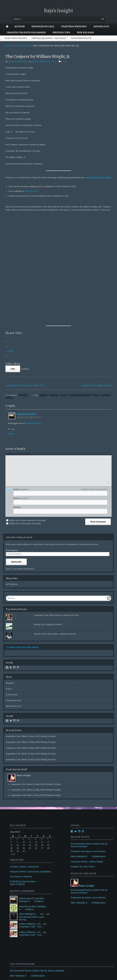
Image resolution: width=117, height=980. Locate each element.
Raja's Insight (59, 11)
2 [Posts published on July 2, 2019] (17, 733)
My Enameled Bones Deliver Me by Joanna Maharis (37, 864)
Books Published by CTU (81, 38)
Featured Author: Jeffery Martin (87, 755)
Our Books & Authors (21, 770)
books (63, 289)
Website (17, 401)
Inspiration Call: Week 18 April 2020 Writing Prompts (31, 653)
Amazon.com (31, 191)
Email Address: (12, 444)
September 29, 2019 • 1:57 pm (29, 311)
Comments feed (13, 594)
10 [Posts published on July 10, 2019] (24, 736)
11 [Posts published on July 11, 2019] (30, 736)
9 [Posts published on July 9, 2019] (17, 736)
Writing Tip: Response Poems (48, 518)
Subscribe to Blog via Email (19, 431)
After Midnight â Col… (32, 807)
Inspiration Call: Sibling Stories (96, 279)
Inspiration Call (43, 26)
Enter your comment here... (19, 348)
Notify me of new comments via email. (28, 414)
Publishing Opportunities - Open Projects (31, 884)
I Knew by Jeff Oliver (21, 894)
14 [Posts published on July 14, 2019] (48, 736)
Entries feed (12, 588)
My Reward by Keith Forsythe (25, 899)
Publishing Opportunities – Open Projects (49, 38)
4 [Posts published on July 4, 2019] (29, 733)
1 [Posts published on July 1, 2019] (11, 733)
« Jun (13, 748)
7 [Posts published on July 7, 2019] (48, 733)
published (106, 289)
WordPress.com (13, 600)
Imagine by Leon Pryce (83, 760)
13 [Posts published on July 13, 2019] (42, 736)
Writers (9, 291)
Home (9, 46)
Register (10, 577)
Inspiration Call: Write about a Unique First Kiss (56, 509)
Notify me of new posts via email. (25, 417)
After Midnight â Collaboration (88, 750)
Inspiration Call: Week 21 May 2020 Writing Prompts (31, 636)
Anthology (101, 26)
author (20, 26)
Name (21, 392)
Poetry (96, 289)
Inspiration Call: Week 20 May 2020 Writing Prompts (31, 642)
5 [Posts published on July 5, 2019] (36, 733)
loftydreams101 (27, 308)
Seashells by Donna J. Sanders (26, 904)
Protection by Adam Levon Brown (88, 745)
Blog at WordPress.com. (18, 971)
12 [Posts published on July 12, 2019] (36, 736)
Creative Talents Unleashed (26, 32)
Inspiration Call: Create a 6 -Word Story (25, 279)
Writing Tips (61, 32)
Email (21, 383)
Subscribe (16, 455)
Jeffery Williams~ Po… (31, 817)
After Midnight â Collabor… (32, 793)
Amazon (43, 289)
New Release (85, 32)
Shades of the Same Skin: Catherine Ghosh (55, 528)
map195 (23, 800)
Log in (9, 582)
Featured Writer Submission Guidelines (30, 765)
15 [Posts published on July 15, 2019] (11, 739)
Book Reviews (17, 928)
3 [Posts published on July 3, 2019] (23, 733)
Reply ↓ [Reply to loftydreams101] (11, 327)
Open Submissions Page (98, 178)
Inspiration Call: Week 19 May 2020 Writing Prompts (31, 647)
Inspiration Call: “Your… (31, 820)
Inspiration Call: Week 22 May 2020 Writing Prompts (31, 630)
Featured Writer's (74, 26)
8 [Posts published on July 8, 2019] (11, 736)
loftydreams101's (34, 317)
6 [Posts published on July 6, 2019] (42, 733)
